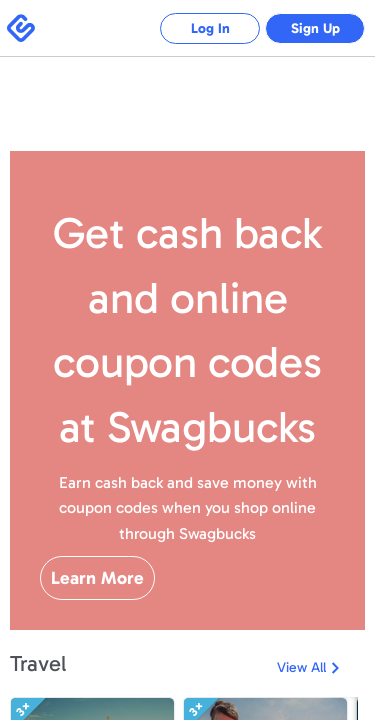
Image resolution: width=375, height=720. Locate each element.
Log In (210, 28)
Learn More (97, 578)
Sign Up (315, 28)
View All (301, 667)
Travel (38, 663)
